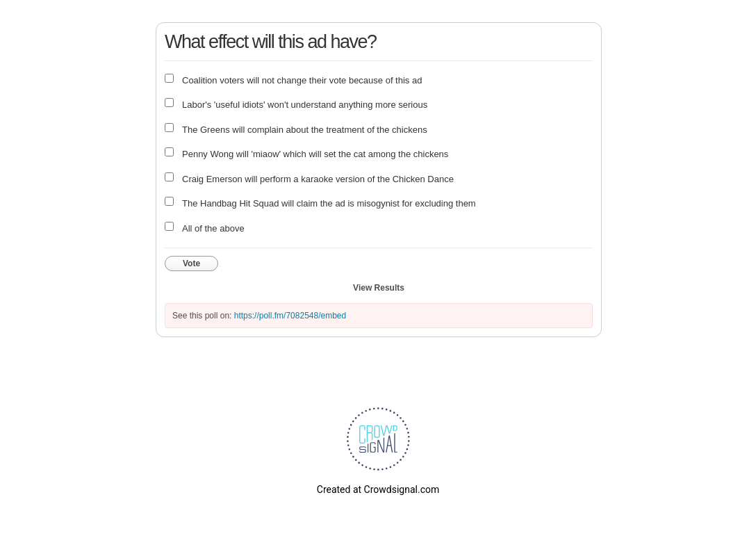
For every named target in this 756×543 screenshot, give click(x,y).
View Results (379, 288)
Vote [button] (191, 264)
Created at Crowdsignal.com (378, 489)
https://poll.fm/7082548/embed (290, 316)
